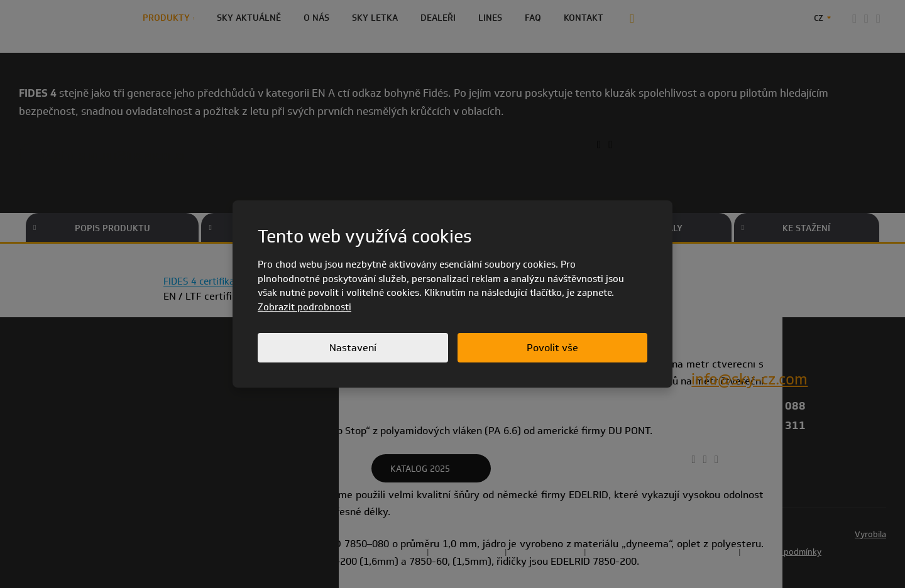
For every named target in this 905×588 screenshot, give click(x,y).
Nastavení (353, 348)
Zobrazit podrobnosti (304, 307)
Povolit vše (552, 348)
